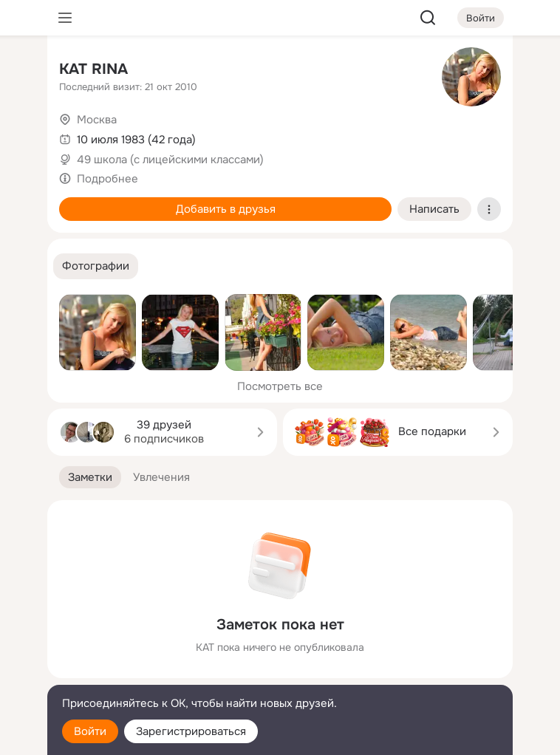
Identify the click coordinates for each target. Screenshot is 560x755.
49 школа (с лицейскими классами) (170, 160)
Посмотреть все (280, 386)
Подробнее (107, 179)
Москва (97, 120)
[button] (96, 266)
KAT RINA (93, 69)
